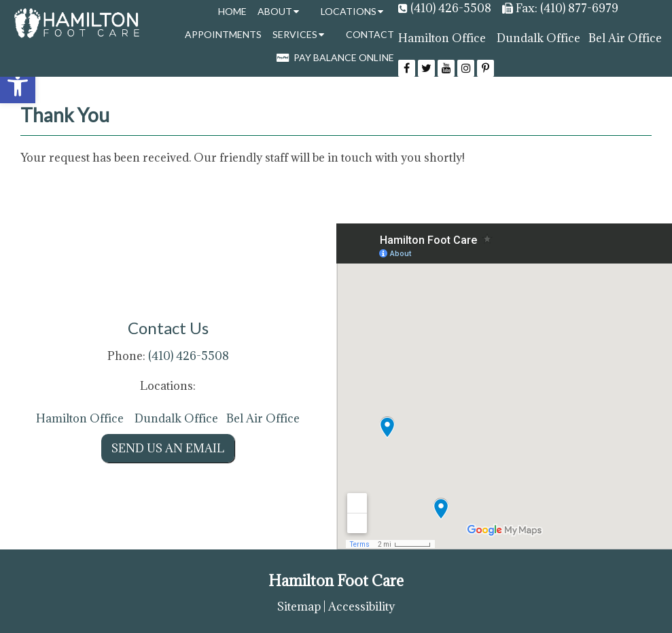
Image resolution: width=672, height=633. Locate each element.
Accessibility (361, 607)
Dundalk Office (538, 38)
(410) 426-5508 (451, 8)
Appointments (223, 34)
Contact (370, 34)
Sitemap (299, 607)
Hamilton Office (442, 38)
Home (232, 11)
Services (295, 34)
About (275, 11)
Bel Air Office (625, 38)
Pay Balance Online (335, 57)
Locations (349, 11)
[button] (18, 86)
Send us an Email (168, 448)
